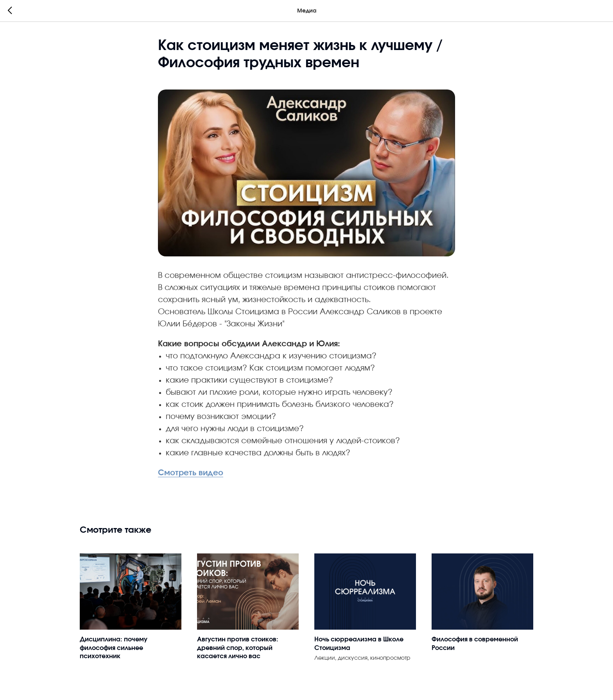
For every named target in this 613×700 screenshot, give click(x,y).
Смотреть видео (191, 473)
